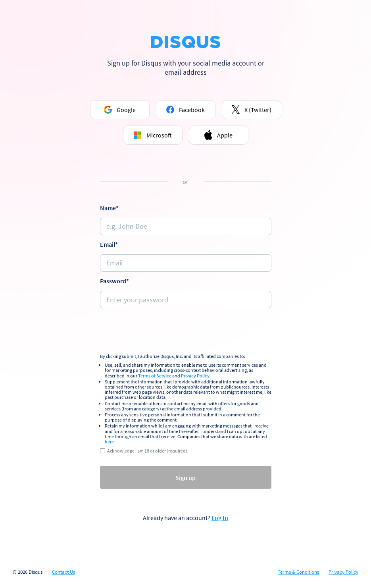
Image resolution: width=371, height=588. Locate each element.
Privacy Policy (195, 376)
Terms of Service (155, 376)
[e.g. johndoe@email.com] (186, 263)
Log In (220, 518)
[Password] (186, 300)
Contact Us (63, 572)
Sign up (185, 478)
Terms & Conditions (298, 572)
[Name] (186, 226)
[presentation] (186, 332)
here (109, 442)
